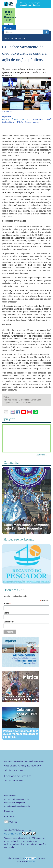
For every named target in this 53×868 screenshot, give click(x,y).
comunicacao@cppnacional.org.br (17, 806)
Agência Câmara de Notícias (16, 119)
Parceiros (8, 811)
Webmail (13, 822)
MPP (17, 403)
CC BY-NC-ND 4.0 (20, 833)
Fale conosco (10, 816)
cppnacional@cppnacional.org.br (17, 799)
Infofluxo (31, 861)
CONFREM (26, 403)
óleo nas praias (10, 400)
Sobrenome (9, 622)
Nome (6, 613)
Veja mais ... (41, 455)
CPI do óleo (24, 400)
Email (7, 604)
